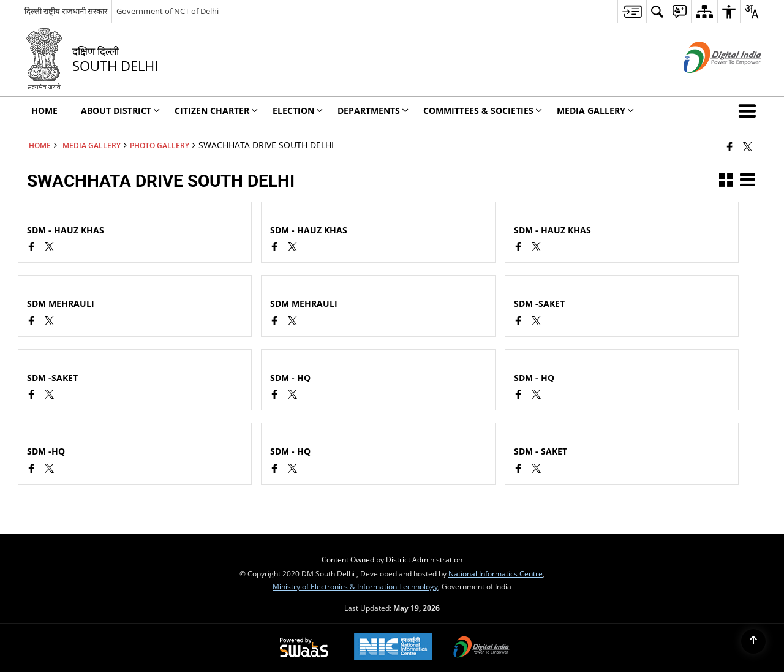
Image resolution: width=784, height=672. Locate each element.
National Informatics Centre (496, 573)
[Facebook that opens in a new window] (730, 146)
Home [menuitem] (44, 111)
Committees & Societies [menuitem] (483, 111)
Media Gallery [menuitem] (595, 111)
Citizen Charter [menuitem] (216, 111)
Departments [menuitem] (373, 111)
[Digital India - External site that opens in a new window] (707, 83)
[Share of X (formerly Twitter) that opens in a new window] (748, 146)
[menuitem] (632, 11)
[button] (750, 110)
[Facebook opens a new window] (32, 248)
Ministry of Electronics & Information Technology (355, 586)
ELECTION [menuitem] (298, 111)
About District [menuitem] (120, 111)
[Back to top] (753, 641)
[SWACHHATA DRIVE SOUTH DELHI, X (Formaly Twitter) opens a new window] (49, 248)
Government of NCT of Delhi (168, 11)
